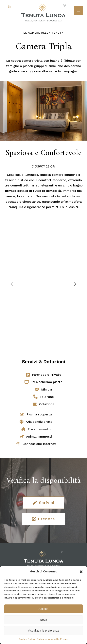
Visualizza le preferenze (44, 630)
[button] (81, 572)
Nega (43, 620)
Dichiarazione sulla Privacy (53, 639)
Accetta (43, 609)
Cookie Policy (27, 639)
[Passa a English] (8, 7)
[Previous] (12, 284)
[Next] (75, 284)
